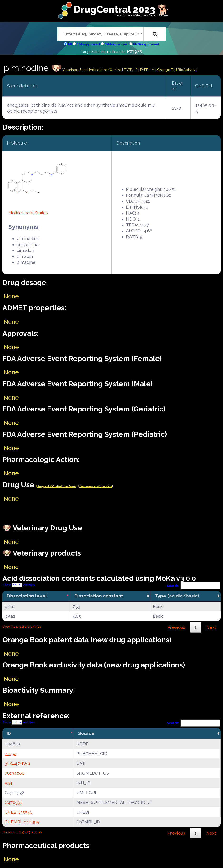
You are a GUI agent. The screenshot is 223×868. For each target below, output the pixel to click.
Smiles (41, 213)
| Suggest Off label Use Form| (56, 486)
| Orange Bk (166, 70)
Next (211, 627)
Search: (194, 586)
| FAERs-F (130, 70)
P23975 (134, 51)
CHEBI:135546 (19, 812)
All (70, 44)
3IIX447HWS (17, 763)
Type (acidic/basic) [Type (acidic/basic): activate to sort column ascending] (177, 596)
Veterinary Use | (75, 70)
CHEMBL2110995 (22, 822)
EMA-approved (116, 44)
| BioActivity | (187, 70)
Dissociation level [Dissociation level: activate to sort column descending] (27, 596)
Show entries (19, 585)
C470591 (13, 802)
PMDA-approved (146, 44)
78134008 (15, 773)
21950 (11, 754)
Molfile (15, 213)
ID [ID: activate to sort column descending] (9, 733)
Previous (176, 627)
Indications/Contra (106, 70)
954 (9, 783)
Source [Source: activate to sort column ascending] (86, 733)
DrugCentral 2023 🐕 (121, 9)
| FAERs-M (147, 70)
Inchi (28, 213)
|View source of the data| (95, 486)
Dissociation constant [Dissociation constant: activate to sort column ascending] (99, 596)
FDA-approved (88, 44)
